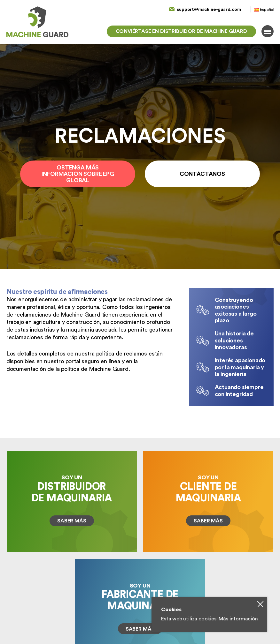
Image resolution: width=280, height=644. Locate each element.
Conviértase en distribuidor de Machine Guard (181, 31)
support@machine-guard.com (209, 9)
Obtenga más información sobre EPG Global (78, 174)
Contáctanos (202, 174)
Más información (238, 619)
